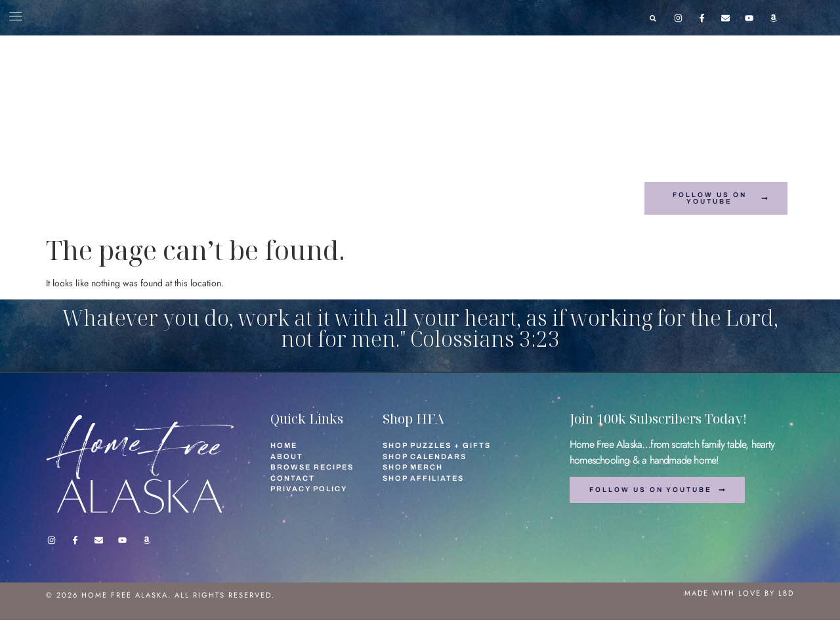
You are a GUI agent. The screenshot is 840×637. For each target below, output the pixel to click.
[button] (653, 18)
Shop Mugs (292, 207)
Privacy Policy (309, 489)
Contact (182, 190)
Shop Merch (477, 190)
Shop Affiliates (564, 190)
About (132, 190)
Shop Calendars (389, 190)
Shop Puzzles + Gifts (275, 190)
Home (90, 190)
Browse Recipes (377, 207)
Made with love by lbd (739, 593)
